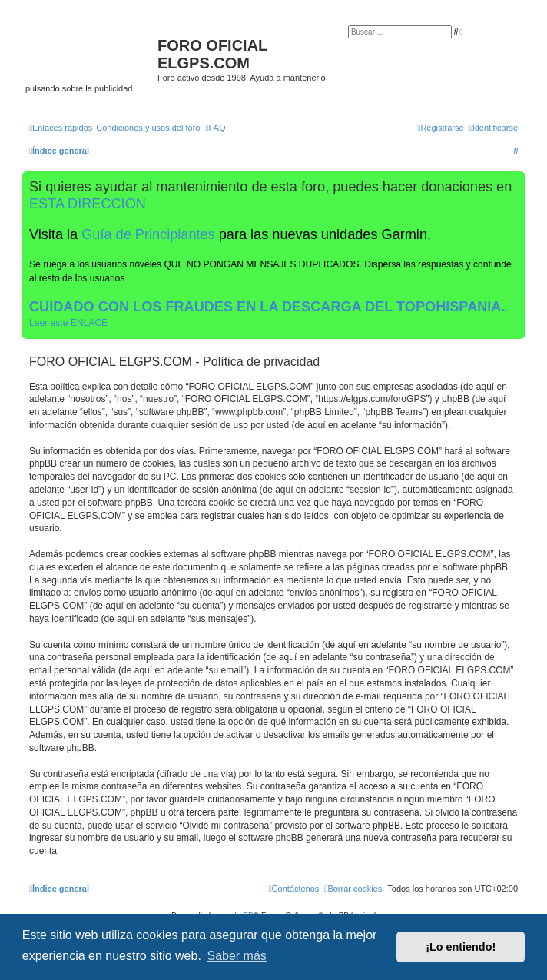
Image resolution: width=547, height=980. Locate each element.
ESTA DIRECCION (88, 204)
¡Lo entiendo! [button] (461, 947)
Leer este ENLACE (68, 323)
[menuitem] (148, 128)
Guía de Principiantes (148, 234)
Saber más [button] (236, 956)
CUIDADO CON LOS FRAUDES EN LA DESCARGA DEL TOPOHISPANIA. (267, 307)
